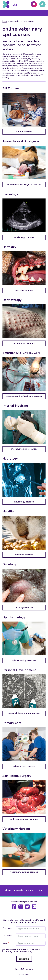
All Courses (11, 88)
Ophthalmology (14, 617)
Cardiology (10, 194)
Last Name (7, 936)
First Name (7, 928)
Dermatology (12, 300)
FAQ (40, 890)
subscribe (24, 959)
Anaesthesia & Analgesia (21, 141)
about (8, 890)
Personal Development (19, 670)
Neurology (10, 459)
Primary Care (12, 723)
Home (5, 21)
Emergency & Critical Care (21, 353)
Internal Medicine (15, 406)
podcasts (19, 890)
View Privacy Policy (23, 952)
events (29, 890)
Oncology (9, 564)
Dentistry (9, 247)
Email (5, 943)
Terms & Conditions (24, 969)
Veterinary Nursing (16, 829)
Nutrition (9, 511)
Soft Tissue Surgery (17, 776)
